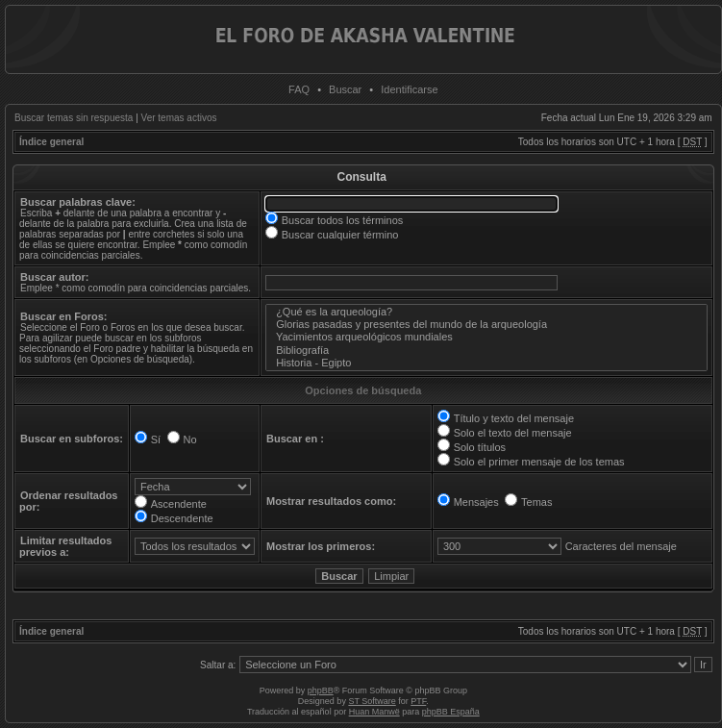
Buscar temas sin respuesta (74, 118)
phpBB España (451, 712)
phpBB (321, 690)
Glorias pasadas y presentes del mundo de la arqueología (486, 325)
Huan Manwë (374, 712)
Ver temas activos (179, 118)
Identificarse (409, 89)
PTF (418, 701)
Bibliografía (486, 351)
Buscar (345, 89)
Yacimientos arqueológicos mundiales (486, 337)
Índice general (51, 142)
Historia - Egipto (486, 363)
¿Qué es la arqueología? (486, 312)
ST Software (372, 701)
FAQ (299, 89)
